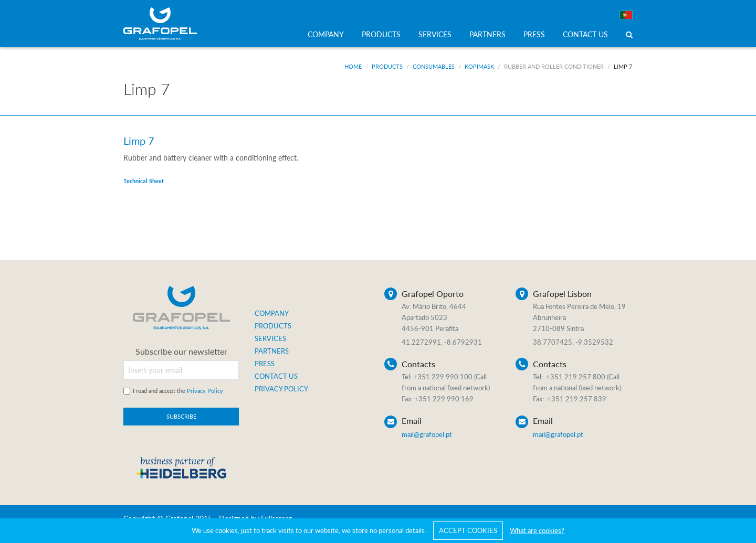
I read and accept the (178, 391)
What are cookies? (537, 530)
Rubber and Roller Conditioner (554, 66)
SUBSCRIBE (181, 416)
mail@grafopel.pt (427, 434)
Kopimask (479, 66)
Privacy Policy (205, 391)
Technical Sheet (144, 181)
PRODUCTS (381, 34)
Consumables (434, 66)
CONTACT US (585, 34)
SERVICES (435, 34)
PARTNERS (487, 34)
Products (387, 66)
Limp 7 (623, 66)
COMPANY (326, 34)
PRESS (534, 34)
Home (353, 66)
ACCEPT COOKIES (468, 530)
